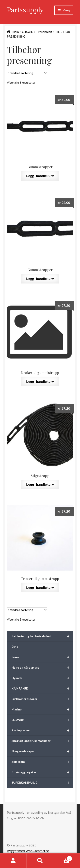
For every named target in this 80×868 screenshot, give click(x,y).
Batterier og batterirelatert (42, 636)
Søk (40, 861)
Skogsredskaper (42, 751)
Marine (42, 709)
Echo (15, 647)
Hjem (15, 32)
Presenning (44, 32)
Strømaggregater (42, 772)
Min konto (13, 861)
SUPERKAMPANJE (42, 783)
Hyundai (42, 678)
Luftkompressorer (42, 699)
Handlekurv (63, 858)
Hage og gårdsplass (42, 668)
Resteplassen (42, 730)
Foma (42, 657)
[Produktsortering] (27, 73)
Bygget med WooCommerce (28, 851)
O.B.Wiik (28, 32)
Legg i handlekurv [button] (40, 176)
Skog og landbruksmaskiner (42, 741)
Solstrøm (42, 762)
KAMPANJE (42, 688)
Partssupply (25, 9)
